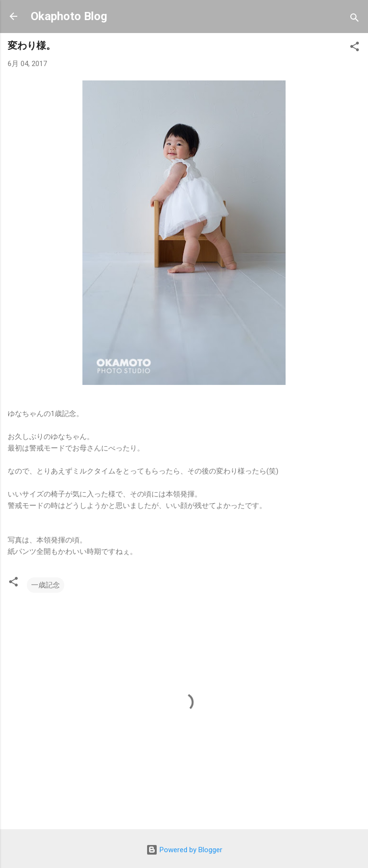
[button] (355, 48)
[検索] (355, 19)
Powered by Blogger (184, 850)
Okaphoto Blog (69, 16)
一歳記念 (46, 585)
